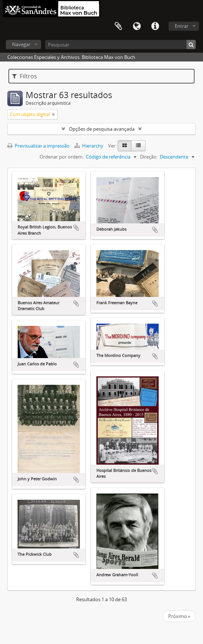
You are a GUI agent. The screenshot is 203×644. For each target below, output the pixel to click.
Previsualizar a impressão (38, 146)
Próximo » (179, 616)
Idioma (137, 26)
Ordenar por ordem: (62, 157)
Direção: (149, 157)
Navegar (21, 44)
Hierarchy (89, 146)
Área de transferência (118, 26)
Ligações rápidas (155, 26)
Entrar (182, 26)
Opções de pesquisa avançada (102, 129)
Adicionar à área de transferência (76, 228)
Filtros (25, 76)
